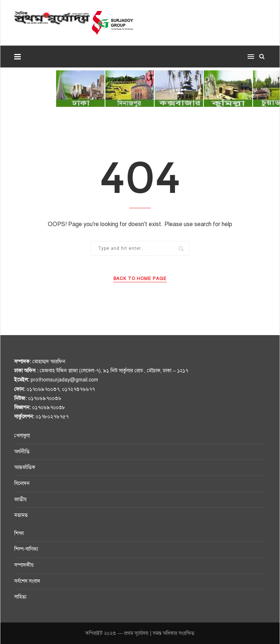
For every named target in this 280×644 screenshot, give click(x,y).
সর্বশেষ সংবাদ (27, 581)
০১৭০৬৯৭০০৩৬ (45, 398)
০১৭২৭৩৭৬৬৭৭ (78, 389)
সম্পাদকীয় (24, 565)
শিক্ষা (19, 533)
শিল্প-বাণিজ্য (26, 549)
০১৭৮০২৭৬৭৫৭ (52, 417)
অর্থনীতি (22, 452)
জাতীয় (20, 499)
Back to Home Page (140, 279)
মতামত (21, 515)
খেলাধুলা (22, 436)
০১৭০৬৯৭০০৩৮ (49, 408)
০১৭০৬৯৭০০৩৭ (43, 389)
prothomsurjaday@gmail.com (64, 380)
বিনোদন (22, 483)
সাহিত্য (20, 597)
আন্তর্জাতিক (25, 467)
